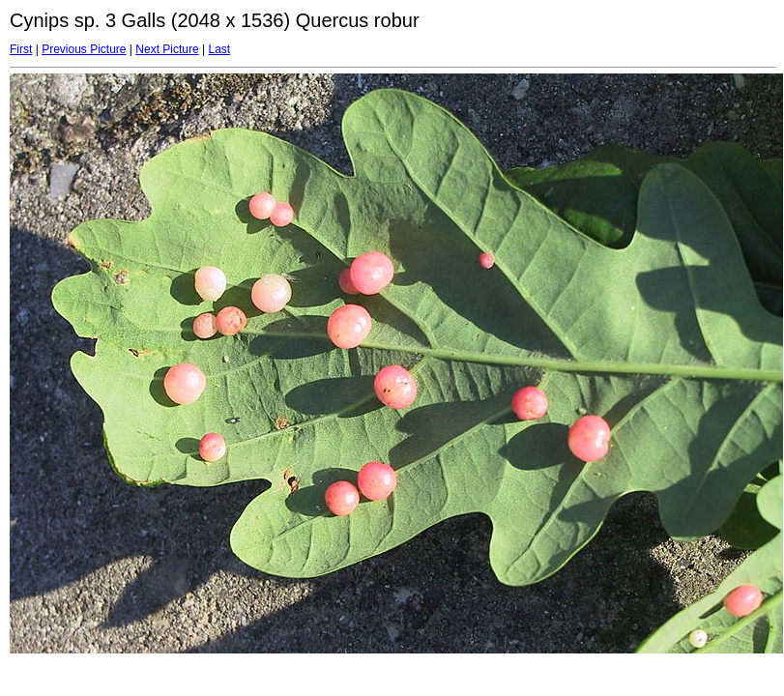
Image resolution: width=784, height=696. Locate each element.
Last (219, 49)
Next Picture (167, 49)
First (21, 49)
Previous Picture (84, 49)
